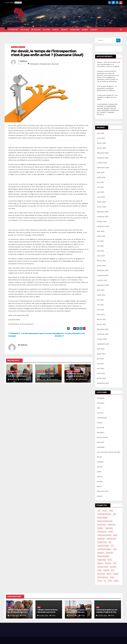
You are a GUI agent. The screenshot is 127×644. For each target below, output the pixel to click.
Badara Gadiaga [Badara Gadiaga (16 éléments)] (103, 518)
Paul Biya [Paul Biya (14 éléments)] (113, 567)
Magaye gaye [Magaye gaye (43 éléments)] (102, 560)
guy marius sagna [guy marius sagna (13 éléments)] (103, 546)
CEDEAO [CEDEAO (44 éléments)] (100, 528)
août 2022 (101, 349)
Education (36, 30)
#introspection (35, 64)
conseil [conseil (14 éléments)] (111, 532)
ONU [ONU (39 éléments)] (115, 563)
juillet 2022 (101, 354)
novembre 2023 (103, 275)
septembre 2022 (103, 344)
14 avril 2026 (103, 616)
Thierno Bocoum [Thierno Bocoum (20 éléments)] (103, 577)
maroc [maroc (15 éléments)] (110, 560)
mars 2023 (101, 315)
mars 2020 (101, 373)
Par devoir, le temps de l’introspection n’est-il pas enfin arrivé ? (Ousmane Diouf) (47, 53)
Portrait (100, 467)
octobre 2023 (102, 280)
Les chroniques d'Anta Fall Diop (109, 452)
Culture (46, 30)
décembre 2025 (103, 153)
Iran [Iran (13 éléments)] (112, 546)
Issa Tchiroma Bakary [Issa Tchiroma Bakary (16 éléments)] (104, 549)
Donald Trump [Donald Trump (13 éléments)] (102, 542)
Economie (101, 428)
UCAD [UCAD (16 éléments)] (110, 581)
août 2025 (101, 172)
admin (23, 616)
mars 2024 (101, 256)
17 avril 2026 (14, 616)
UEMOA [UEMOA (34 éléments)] (116, 581)
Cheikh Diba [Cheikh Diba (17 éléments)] (109, 528)
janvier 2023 (101, 324)
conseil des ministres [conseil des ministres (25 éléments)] (104, 535)
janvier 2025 (101, 207)
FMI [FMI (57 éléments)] (110, 542)
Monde (85, 30)
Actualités (13, 30)
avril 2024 (101, 251)
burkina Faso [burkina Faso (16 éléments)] (102, 525)
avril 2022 (101, 368)
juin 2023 (100, 300)
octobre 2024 (102, 221)
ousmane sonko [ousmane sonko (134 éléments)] (103, 567)
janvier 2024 (101, 266)
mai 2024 (100, 246)
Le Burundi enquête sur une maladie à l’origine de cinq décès (107, 97)
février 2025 (101, 202)
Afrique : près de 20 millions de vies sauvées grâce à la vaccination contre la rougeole (109, 64)
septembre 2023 (103, 285)
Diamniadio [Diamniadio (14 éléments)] (101, 539)
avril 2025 (101, 192)
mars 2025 (101, 197)
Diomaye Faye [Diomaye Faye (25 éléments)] (111, 539)
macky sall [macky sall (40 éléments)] (109, 553)
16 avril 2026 (44, 616)
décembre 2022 (103, 329)
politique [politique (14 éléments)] (106, 570)
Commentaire (102, 418)
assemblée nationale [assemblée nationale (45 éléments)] (104, 514)
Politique (25, 30)
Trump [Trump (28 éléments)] (100, 581)
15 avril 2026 (73, 616)
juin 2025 (100, 182)
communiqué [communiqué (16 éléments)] (102, 532)
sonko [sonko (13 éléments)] (109, 574)
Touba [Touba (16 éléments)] (112, 577)
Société (100, 481)
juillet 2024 (101, 236)
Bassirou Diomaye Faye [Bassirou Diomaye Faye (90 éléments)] (105, 521)
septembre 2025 (103, 168)
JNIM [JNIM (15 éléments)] (115, 549)
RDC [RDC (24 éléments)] (113, 570)
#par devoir (55, 64)
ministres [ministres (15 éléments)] (108, 563)
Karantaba (75, 30)
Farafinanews (24, 380)
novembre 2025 (103, 158)
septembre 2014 (103, 383)
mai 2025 (100, 187)
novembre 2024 (103, 217)
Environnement (103, 437)
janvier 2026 (101, 148)
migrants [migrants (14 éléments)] (100, 563)
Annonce (100, 413)
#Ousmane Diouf (46, 64)
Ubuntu (64, 30)
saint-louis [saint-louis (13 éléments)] (101, 574)
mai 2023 (100, 305)
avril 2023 (101, 310)
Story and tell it (103, 491)
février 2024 (101, 261)
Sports (56, 30)
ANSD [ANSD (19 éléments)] (111, 511)
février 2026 (101, 143)
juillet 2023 (101, 295)
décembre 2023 (103, 270)
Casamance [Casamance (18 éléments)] (112, 525)
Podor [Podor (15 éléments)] (99, 570)
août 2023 (101, 290)
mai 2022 (100, 364)
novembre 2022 (103, 334)
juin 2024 (100, 241)
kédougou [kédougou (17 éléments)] (101, 553)
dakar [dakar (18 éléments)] (115, 535)
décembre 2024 (103, 212)
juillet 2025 (101, 177)
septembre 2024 (103, 226)
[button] (121, 30)
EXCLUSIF (101, 442)
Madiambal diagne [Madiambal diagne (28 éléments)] (103, 556)
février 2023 (101, 319)
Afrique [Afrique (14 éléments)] (105, 511)
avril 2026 (101, 133)
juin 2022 (100, 359)
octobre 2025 (102, 163)
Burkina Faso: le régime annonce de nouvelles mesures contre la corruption (77, 376)
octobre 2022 (102, 339)
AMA (99, 408)
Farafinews (24, 61)
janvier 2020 (101, 378)
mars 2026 (101, 138)
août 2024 (101, 231)
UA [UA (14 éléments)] (105, 581)
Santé (99, 472)
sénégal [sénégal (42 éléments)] (116, 574)
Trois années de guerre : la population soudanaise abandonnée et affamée (107, 88)
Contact (94, 30)
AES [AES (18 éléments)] (99, 511)
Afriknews (77, 371)
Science (100, 477)
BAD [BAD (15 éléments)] (114, 514)
